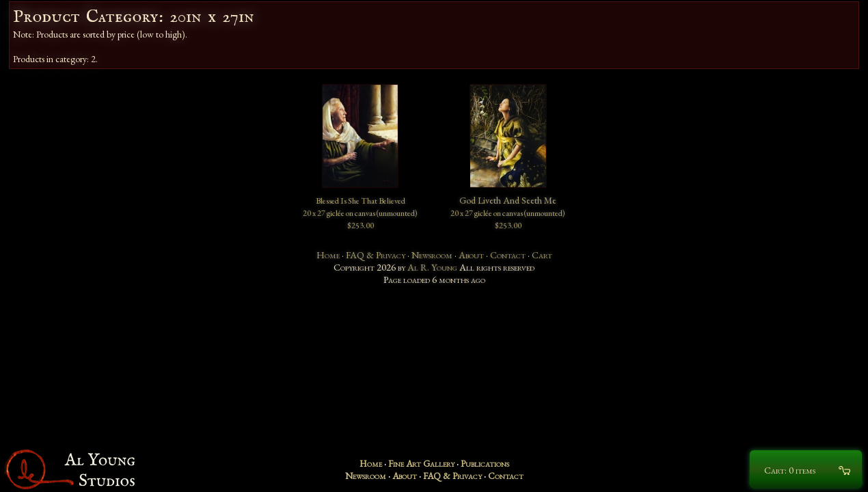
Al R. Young (432, 267)
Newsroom (432, 255)
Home (328, 255)
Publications (485, 463)
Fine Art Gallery (421, 463)
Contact (508, 255)
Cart (542, 255)
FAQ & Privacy (376, 255)
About (471, 255)
